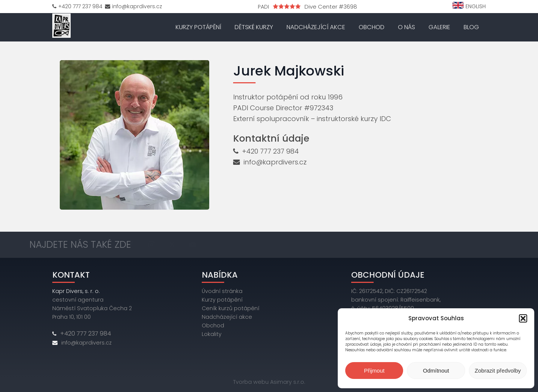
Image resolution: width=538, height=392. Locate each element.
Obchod (372, 27)
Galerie (439, 27)
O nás (406, 27)
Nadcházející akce (316, 27)
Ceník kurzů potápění (231, 308)
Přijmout (374, 371)
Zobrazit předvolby (498, 371)
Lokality (212, 334)
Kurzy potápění (198, 27)
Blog (471, 27)
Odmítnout (436, 371)
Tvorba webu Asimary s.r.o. (269, 382)
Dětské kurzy (254, 27)
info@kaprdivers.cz (275, 162)
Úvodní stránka (222, 291)
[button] (523, 318)
